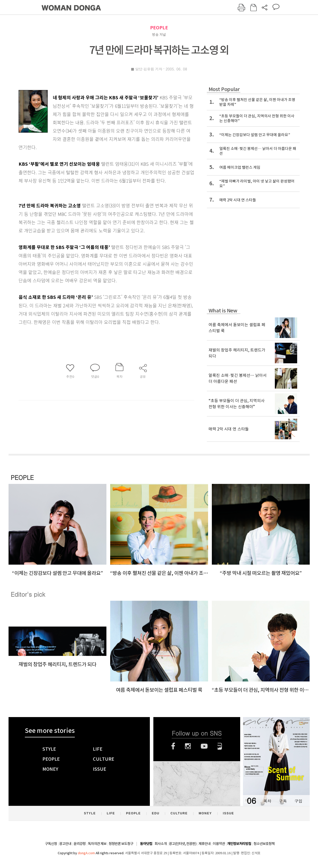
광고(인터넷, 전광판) (183, 844)
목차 (267, 801)
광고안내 (65, 844)
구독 (283, 801)
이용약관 (219, 844)
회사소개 (161, 844)
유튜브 (204, 746)
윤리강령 (80, 844)
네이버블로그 (220, 746)
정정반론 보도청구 (121, 844)
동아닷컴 (146, 844)
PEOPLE (159, 28)
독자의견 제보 (97, 844)
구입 (298, 801)
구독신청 (51, 844)
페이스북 (173, 746)
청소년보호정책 (264, 844)
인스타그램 (188, 746)
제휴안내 (205, 844)
